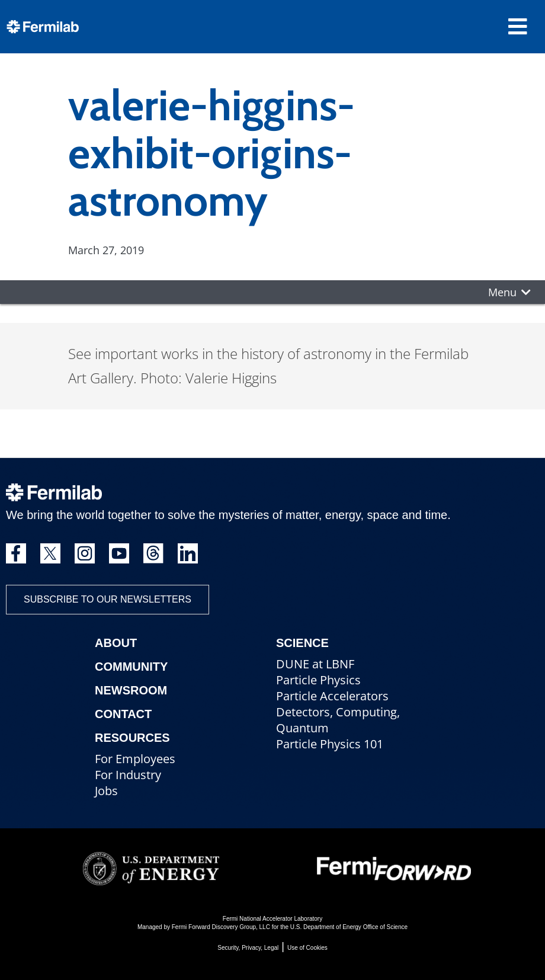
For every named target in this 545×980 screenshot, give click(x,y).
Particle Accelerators (332, 696)
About (116, 643)
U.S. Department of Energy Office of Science (349, 927)
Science (302, 643)
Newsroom (131, 690)
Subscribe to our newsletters (108, 599)
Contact (123, 714)
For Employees (135, 759)
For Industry (128, 775)
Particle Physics (318, 680)
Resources (132, 738)
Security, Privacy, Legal (248, 948)
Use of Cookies (307, 948)
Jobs (106, 791)
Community (131, 667)
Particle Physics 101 (330, 744)
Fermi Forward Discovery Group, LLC (221, 927)
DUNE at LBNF (315, 664)
